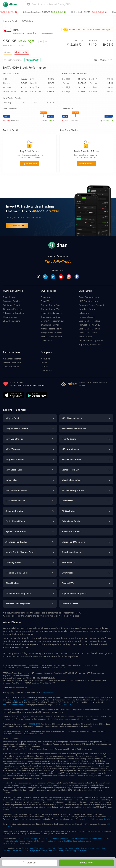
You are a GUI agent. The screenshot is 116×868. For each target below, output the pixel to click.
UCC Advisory (39, 841)
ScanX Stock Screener (51, 337)
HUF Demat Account (89, 301)
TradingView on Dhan (51, 317)
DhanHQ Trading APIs (51, 313)
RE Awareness (10, 317)
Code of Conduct (11, 367)
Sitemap (21, 410)
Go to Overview (102, 60)
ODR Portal (55, 839)
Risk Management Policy (91, 848)
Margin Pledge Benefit (52, 333)
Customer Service (11, 301)
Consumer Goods (46, 33)
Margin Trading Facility (52, 329)
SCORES (46, 839)
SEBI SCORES (35, 724)
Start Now (17, 225)
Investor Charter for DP (99, 839)
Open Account (30, 164)
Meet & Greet (85, 337)
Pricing (44, 363)
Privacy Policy (51, 848)
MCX (10, 826)
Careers (45, 367)
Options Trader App (50, 305)
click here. (67, 705)
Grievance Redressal (13, 309)
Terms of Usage (28, 848)
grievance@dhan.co (93, 697)
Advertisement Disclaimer (23, 851)
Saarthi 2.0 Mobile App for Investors (72, 851)
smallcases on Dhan (50, 325)
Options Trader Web (50, 309)
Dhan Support (10, 297)
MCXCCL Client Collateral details (16, 843)
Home (6, 21)
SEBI (18, 839)
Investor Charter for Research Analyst (18, 841)
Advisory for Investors (13, 313)
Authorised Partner (12, 359)
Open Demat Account (89, 297)
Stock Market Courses (89, 329)
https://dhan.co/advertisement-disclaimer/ (96, 819)
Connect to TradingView (52, 321)
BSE (46, 42)
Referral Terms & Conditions (45, 851)
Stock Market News (88, 333)
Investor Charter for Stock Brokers (75, 839)
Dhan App (46, 297)
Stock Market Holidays (89, 321)
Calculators (84, 313)
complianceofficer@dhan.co (14, 705)
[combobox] (61, 4)
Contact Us (46, 371)
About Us (45, 359)
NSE (41, 42)
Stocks (15, 21)
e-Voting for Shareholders (57, 841)
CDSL (39, 839)
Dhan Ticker (47, 341)
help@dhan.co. (49, 693)
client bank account (19, 688)
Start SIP (30, 863)
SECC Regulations (12, 321)
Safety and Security (12, 305)
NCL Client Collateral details (80, 841)
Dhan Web (46, 301)
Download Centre (87, 309)
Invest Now (86, 863)
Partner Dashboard (12, 363)
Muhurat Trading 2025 (89, 325)
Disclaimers (40, 848)
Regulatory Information (90, 344)
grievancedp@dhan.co (23, 700)
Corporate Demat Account (91, 305)
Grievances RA (74, 848)
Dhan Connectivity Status (91, 341)
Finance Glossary (87, 317)
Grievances (62, 848)
